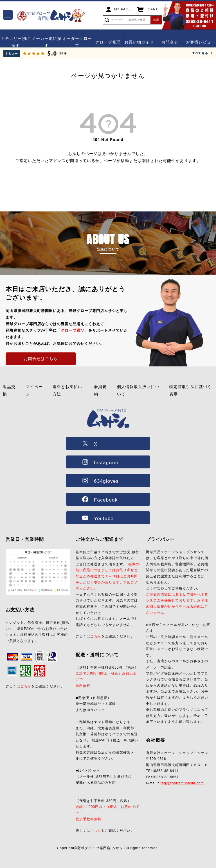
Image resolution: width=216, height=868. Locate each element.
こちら (26, 686)
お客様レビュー (201, 42)
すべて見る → (202, 53)
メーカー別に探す (47, 42)
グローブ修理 (108, 42)
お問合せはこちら (41, 359)
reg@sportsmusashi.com (182, 783)
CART (153, 9)
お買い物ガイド (139, 42)
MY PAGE (123, 9)
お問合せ (170, 42)
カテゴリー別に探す (16, 42)
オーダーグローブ (77, 42)
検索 (156, 20)
